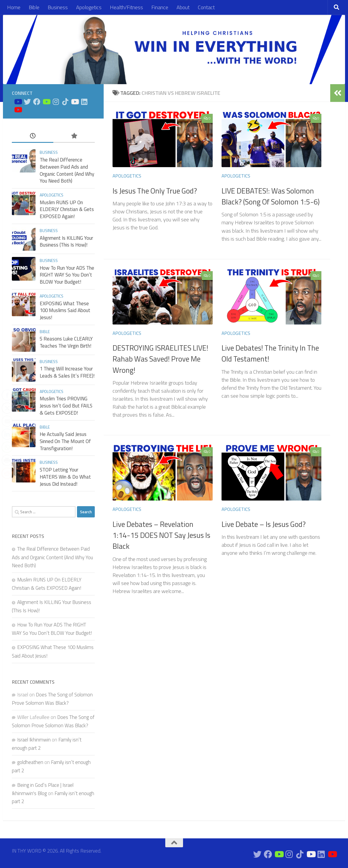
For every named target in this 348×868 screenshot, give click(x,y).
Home (14, 7)
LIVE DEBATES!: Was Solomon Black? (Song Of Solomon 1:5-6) (271, 196)
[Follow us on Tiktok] (65, 102)
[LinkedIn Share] (7, 434)
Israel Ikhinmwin (34, 740)
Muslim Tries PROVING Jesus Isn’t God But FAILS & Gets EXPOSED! (66, 406)
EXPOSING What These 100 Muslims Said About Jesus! (65, 310)
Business (58, 7)
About (183, 7)
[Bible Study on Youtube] (18, 102)
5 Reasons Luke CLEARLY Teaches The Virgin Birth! (66, 342)
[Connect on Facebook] (37, 102)
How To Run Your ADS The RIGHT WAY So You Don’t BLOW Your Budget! (67, 275)
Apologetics (89, 7)
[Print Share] (7, 460)
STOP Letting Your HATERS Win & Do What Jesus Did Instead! (65, 477)
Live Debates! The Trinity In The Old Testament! (270, 353)
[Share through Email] (7, 421)
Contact (206, 7)
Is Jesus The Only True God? (155, 191)
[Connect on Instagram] (56, 102)
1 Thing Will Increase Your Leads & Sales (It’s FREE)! (67, 372)
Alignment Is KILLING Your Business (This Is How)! (66, 242)
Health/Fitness (126, 7)
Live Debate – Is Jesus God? (264, 524)
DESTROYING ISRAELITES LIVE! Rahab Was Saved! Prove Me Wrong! (160, 359)
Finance (160, 7)
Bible (34, 7)
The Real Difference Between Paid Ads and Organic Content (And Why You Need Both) (67, 170)
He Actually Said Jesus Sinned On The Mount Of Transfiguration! (65, 441)
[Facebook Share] (7, 395)
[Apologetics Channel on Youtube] (18, 110)
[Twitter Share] (7, 408)
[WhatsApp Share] (7, 447)
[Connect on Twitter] (27, 102)
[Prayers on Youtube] (75, 102)
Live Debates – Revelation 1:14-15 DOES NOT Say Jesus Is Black (161, 535)
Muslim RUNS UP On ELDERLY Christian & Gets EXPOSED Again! (67, 209)
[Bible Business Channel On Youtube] (46, 102)
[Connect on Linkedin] (84, 102)
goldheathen (30, 762)
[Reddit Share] (7, 473)
